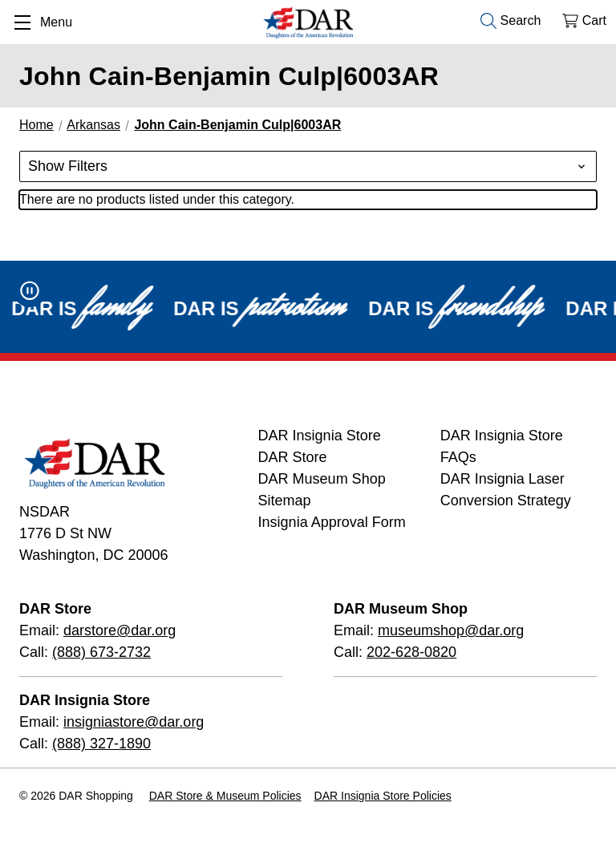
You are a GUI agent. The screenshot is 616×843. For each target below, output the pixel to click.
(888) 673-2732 (101, 652)
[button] (308, 166)
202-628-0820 (411, 652)
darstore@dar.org (120, 630)
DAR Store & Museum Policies (225, 796)
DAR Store (293, 457)
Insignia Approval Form (332, 522)
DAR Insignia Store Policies (383, 796)
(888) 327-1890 (101, 744)
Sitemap (285, 501)
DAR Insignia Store (320, 436)
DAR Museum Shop (322, 479)
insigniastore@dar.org (134, 722)
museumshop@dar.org (451, 630)
